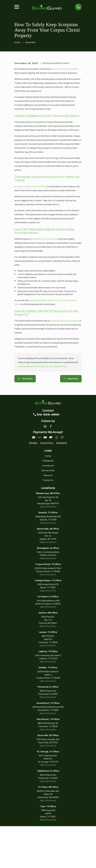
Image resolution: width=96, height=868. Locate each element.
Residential (48, 502)
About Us (48, 517)
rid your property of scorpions (65, 362)
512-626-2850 (48, 456)
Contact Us (48, 522)
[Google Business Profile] (45, 468)
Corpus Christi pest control (65, 111)
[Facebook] (51, 468)
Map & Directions (48, 548)
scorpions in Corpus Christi (45, 281)
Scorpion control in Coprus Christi (31, 228)
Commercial (48, 507)
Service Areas (48, 512)
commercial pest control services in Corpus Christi (42, 408)
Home (48, 498)
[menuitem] (33, 485)
